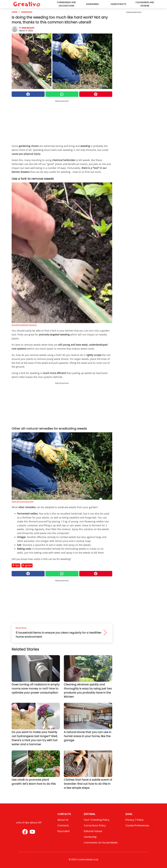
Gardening (92, 4)
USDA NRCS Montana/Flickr (23, 501)
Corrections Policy (95, 825)
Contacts (63, 825)
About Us (63, 820)
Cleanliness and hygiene (145, 4)
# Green (27, 565)
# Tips (16, 565)
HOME (14, 12)
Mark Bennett (28, 28)
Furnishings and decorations (66, 4)
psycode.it (64, 831)
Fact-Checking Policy (97, 820)
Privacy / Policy (135, 820)
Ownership (90, 837)
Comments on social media (101, 843)
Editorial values (93, 831)
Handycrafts (118, 4)
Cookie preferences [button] (137, 825)
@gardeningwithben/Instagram (24, 325)
